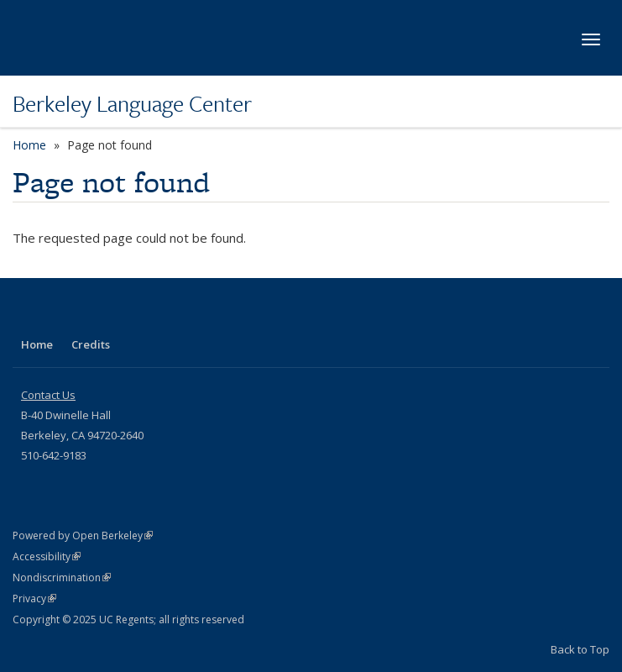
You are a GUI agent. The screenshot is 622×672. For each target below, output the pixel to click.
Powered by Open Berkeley (83, 535)
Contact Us (48, 395)
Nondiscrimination (62, 577)
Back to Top (580, 649)
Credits (91, 344)
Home (29, 145)
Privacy (34, 598)
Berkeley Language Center (132, 103)
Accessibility (47, 556)
